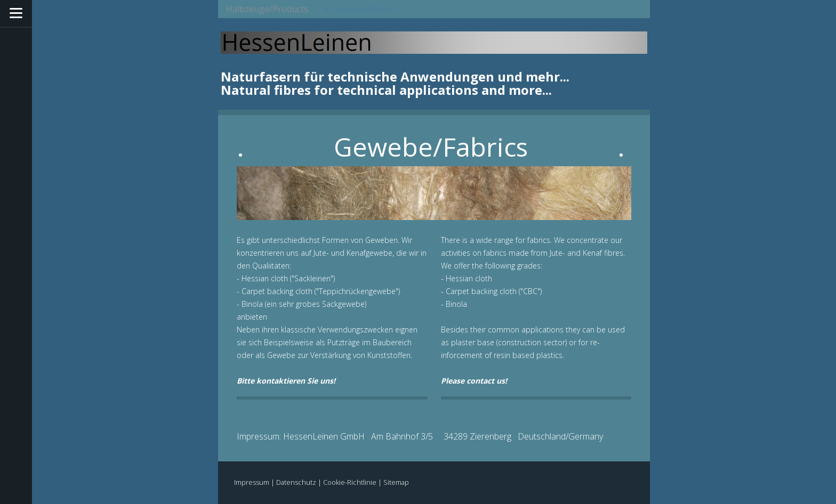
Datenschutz (296, 482)
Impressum (252, 482)
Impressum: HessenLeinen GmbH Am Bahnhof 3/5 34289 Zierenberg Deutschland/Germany (420, 436)
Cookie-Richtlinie (350, 482)
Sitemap (396, 482)
